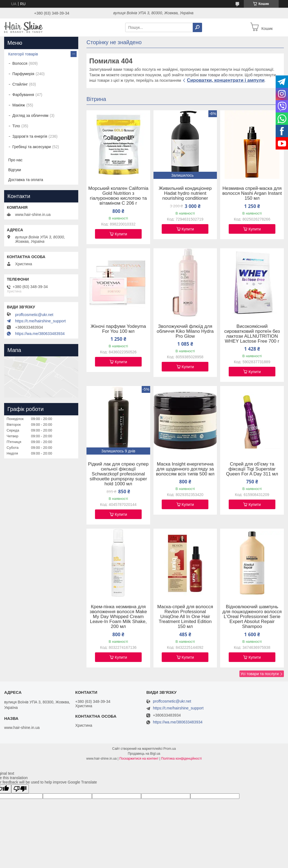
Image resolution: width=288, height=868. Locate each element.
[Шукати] (197, 27)
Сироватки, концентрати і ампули (226, 80)
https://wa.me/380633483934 (40, 334)
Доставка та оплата (26, 180)
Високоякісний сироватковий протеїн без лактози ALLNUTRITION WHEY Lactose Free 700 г (252, 334)
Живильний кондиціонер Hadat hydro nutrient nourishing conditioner (185, 193)
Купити (121, 234)
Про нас (15, 160)
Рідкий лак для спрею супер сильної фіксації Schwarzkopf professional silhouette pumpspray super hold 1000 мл (118, 474)
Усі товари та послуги (260, 674)
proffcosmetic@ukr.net (34, 315)
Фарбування (23, 95)
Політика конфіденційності (181, 759)
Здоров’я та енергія (30, 136)
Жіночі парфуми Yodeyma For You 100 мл (118, 329)
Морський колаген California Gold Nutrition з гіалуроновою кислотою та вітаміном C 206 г (118, 196)
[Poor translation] (20, 789)
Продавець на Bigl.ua (144, 754)
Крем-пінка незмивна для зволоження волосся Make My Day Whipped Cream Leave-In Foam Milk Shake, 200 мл (118, 617)
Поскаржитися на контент (139, 759)
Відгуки (15, 170)
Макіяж (19, 105)
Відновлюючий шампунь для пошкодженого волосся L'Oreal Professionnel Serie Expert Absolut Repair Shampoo (252, 617)
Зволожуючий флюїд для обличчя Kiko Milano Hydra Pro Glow (185, 331)
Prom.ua (170, 749)
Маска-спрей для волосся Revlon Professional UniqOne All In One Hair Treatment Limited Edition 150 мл (185, 617)
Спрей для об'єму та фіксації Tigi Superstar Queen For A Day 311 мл (252, 469)
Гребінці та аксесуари (32, 147)
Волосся (20, 63)
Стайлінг (20, 84)
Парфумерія (23, 74)
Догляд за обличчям (30, 115)
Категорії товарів (23, 54)
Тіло (16, 126)
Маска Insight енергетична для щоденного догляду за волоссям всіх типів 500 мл (185, 469)
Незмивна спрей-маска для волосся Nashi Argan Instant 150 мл (252, 193)
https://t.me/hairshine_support (40, 321)
